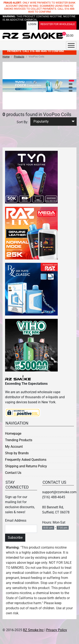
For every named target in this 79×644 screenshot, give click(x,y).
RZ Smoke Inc (33, 630)
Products (19, 57)
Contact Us (13, 473)
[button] (71, 81)
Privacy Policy (57, 630)
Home (6, 57)
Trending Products (19, 440)
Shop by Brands (17, 453)
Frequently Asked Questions (26, 460)
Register (58, 24)
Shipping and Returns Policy (26, 466)
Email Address (16, 520)
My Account (14, 447)
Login (32, 24)
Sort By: (22, 122)
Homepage (13, 434)
